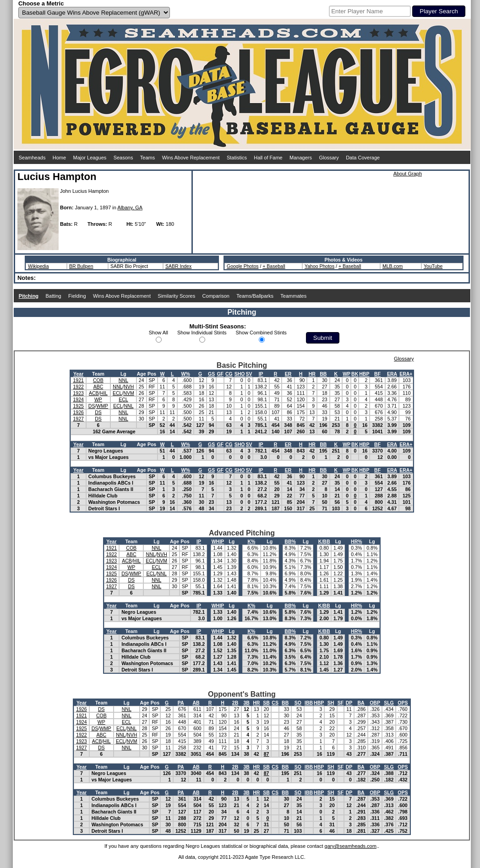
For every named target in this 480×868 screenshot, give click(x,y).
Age (142, 374)
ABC (98, 387)
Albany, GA (130, 207)
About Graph (408, 174)
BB (323, 374)
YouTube (433, 266)
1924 (78, 399)
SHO (240, 374)
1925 (78, 406)
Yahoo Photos (319, 266)
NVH (129, 387)
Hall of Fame (268, 158)
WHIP (218, 541)
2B (235, 703)
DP (349, 703)
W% (185, 374)
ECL (117, 393)
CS (275, 703)
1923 (78, 393)
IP (261, 374)
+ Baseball (274, 266)
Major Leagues (90, 158)
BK (355, 374)
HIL (104, 393)
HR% (357, 541)
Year (78, 374)
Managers (301, 158)
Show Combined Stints (261, 333)
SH (331, 703)
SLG (389, 703)
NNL (123, 380)
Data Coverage (363, 158)
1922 (78, 387)
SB (266, 703)
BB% (290, 541)
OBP (375, 703)
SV (249, 374)
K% (251, 541)
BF (377, 374)
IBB (309, 703)
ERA (392, 374)
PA (181, 703)
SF (341, 703)
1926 (78, 412)
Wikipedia (38, 266)
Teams (147, 158)
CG (229, 374)
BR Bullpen (81, 266)
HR (312, 374)
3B (246, 703)
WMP (102, 406)
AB (196, 703)
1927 (78, 419)
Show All (158, 333)
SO (298, 703)
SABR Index (178, 266)
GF (220, 374)
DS (92, 406)
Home (59, 158)
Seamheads (32, 158)
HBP (364, 374)
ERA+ (406, 374)
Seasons (123, 158)
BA (361, 703)
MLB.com (393, 266)
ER (288, 374)
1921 (78, 380)
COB (98, 380)
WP (346, 374)
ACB (94, 393)
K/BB (324, 541)
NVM (128, 393)
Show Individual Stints (202, 333)
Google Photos (243, 266)
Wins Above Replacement (191, 158)
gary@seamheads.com (351, 846)
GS (211, 374)
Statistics (237, 158)
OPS (403, 703)
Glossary (329, 158)
